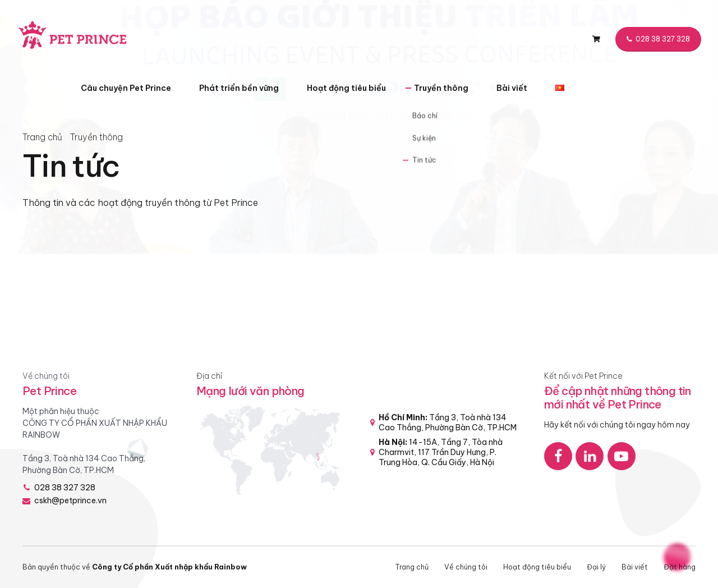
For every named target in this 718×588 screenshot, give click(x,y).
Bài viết (512, 88)
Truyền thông (441, 88)
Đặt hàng (680, 567)
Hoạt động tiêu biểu (346, 88)
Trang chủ (42, 137)
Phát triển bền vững (239, 88)
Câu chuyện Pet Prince (126, 88)
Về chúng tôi (466, 567)
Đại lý (596, 567)
